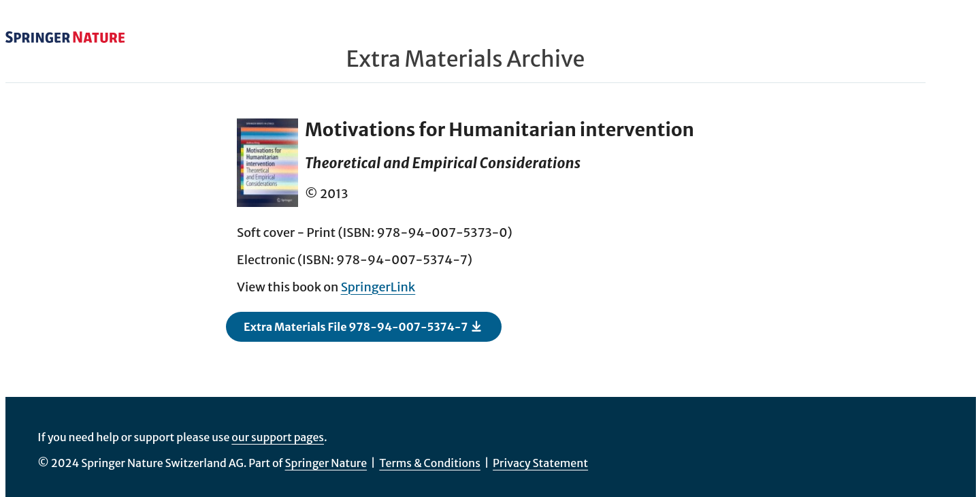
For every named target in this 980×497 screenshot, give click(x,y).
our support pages (278, 437)
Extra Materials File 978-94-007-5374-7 (363, 326)
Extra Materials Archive (466, 59)
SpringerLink (378, 287)
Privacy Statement (540, 463)
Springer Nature (326, 463)
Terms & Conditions (430, 463)
